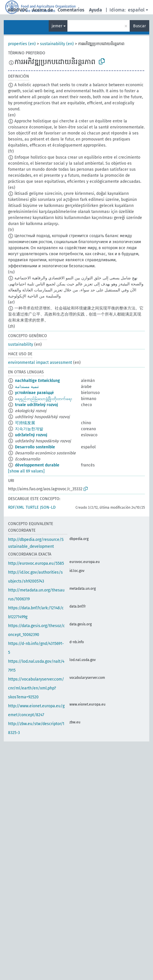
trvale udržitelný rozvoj (36, 405)
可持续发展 (25, 423)
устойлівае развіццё (34, 393)
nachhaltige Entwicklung (37, 381)
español (136, 10)
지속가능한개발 (29, 429)
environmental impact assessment (40, 363)
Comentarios (71, 10)
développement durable (37, 465)
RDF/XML (16, 507)
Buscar (139, 26)
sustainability (21, 344)
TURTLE (32, 507)
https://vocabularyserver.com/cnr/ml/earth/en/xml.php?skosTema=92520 (36, 688)
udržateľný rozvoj (31, 435)
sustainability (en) (57, 44)
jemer (57, 26)
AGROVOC (18, 10)
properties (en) (22, 44)
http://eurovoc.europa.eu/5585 (36, 563)
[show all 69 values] (26, 471)
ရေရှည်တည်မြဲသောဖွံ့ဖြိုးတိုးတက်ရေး (44, 399)
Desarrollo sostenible (35, 447)
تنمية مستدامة (27, 387)
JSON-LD (48, 507)
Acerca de (43, 10)
